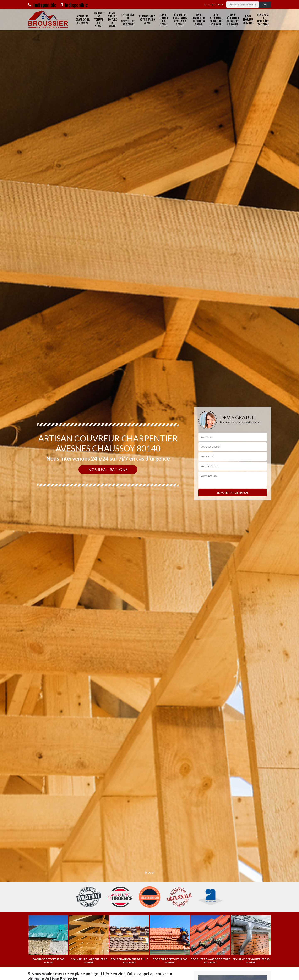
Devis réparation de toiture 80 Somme (233, 19)
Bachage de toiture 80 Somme (99, 19)
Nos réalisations (108, 469)
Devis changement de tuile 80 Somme (199, 19)
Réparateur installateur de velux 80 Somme (180, 19)
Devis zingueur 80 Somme (248, 19)
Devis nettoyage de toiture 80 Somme (216, 19)
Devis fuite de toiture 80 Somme (112, 19)
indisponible (42, 5)
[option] (149, 490)
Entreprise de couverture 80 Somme (128, 19)
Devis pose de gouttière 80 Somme (263, 19)
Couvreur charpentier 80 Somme (83, 19)
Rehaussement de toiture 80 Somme (147, 19)
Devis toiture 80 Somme (164, 19)
